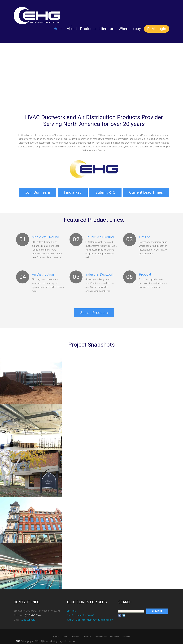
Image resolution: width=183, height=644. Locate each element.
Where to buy (130, 29)
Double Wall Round (100, 236)
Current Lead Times (146, 192)
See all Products (94, 311)
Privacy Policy (50, 640)
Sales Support (28, 618)
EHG (18, 640)
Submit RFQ (105, 192)
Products (88, 29)
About (72, 29)
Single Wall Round (46, 236)
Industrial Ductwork (100, 273)
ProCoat (145, 273)
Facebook (115, 635)
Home (59, 29)
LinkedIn (126, 635)
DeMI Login (157, 29)
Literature (107, 29)
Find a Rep (73, 192)
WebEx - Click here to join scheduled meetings (90, 618)
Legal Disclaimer (67, 640)
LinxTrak (71, 609)
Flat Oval (145, 236)
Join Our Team (38, 192)
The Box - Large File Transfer (81, 613)
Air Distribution (43, 273)
